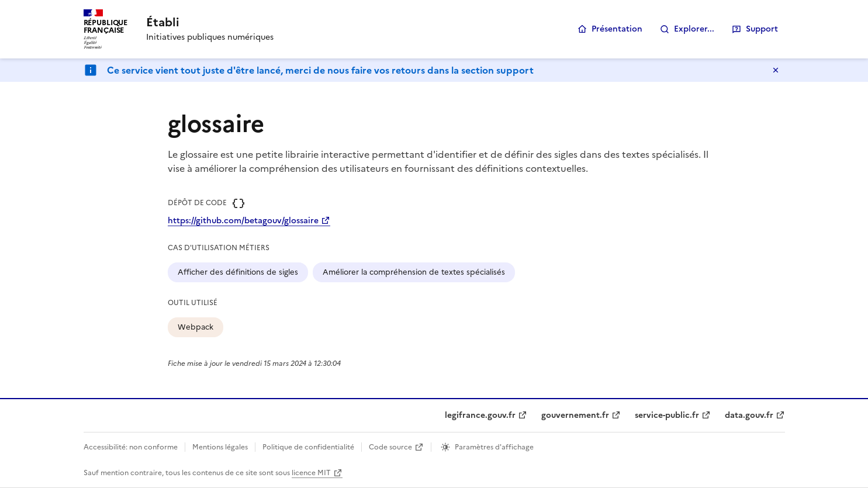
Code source (390, 447)
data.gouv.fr (749, 415)
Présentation (617, 29)
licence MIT (311, 473)
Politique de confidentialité (308, 447)
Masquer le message (776, 70)
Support (762, 29)
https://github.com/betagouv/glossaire (243, 221)
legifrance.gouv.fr (480, 415)
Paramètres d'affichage (494, 447)
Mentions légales (220, 447)
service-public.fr (667, 415)
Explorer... (694, 29)
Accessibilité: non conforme (131, 447)
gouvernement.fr (575, 415)
